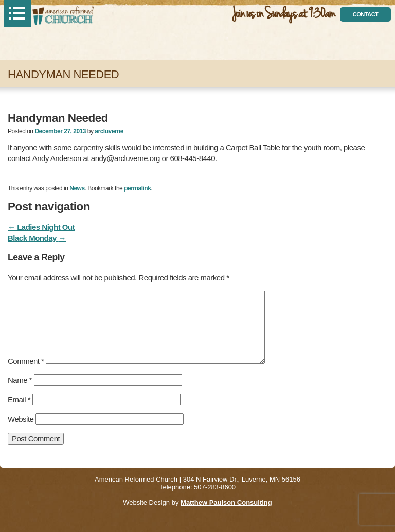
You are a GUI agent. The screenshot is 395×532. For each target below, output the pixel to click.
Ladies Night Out (41, 227)
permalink (137, 188)
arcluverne (109, 131)
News (77, 188)
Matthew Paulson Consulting (226, 502)
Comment (26, 361)
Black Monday (37, 238)
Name (20, 380)
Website (21, 419)
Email (19, 400)
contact (365, 14)
